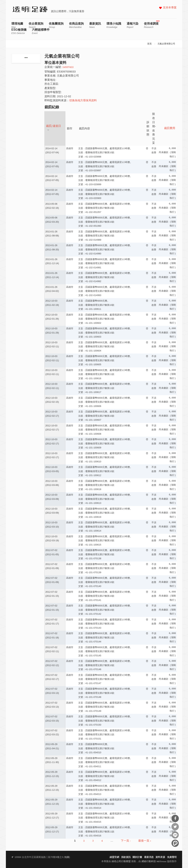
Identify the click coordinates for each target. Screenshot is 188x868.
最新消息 (149, 857)
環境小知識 (114, 25)
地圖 (67, 857)
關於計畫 (137, 857)
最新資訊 (95, 25)
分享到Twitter (175, 827)
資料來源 (160, 857)
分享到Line (175, 835)
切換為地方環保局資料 (83, 101)
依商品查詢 (76, 25)
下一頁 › (126, 841)
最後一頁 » (145, 841)
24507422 (68, 67)
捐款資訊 (126, 857)
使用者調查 (151, 25)
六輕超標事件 (41, 31)
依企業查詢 (36, 25)
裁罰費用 (170, 128)
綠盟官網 (114, 857)
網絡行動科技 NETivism (154, 861)
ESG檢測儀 (19, 31)
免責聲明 (172, 857)
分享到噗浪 (175, 843)
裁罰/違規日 (54, 128)
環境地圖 (17, 25)
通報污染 (133, 25)
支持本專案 (170, 8)
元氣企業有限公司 (166, 44)
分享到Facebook (175, 818)
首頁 (149, 44)
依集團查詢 (56, 25)
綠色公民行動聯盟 (121, 861)
